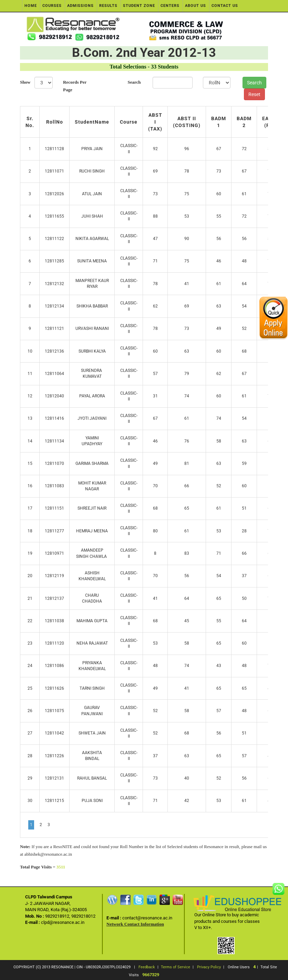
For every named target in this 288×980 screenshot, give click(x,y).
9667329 (151, 975)
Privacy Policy (209, 967)
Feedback (147, 967)
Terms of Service (176, 967)
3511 (61, 867)
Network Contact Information (135, 924)
